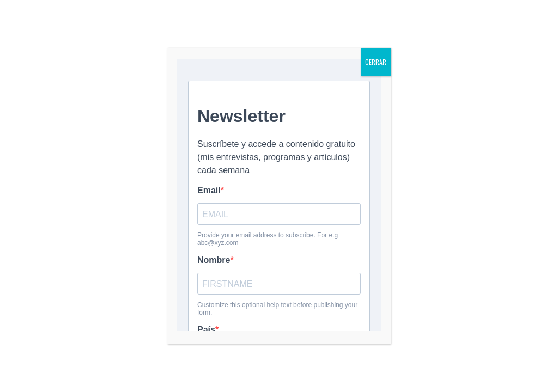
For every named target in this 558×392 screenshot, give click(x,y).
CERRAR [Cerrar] (376, 62)
